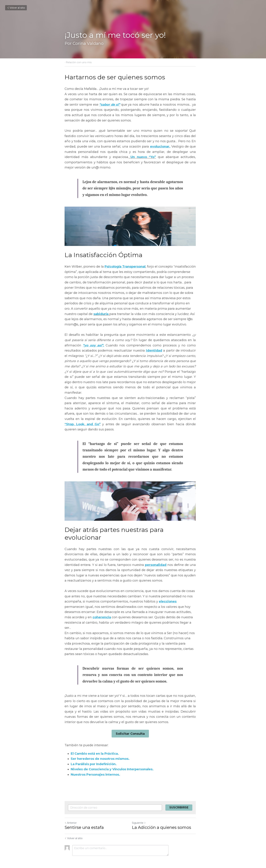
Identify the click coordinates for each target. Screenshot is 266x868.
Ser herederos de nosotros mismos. (100, 751)
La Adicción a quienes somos (164, 819)
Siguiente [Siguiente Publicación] (142, 815)
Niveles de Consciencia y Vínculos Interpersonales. (112, 761)
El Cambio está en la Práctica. (95, 746)
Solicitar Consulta (133, 726)
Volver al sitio (16, 8)
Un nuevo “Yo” (117, 157)
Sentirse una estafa (84, 819)
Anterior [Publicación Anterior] (71, 815)
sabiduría (72, 315)
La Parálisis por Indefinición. (94, 756)
